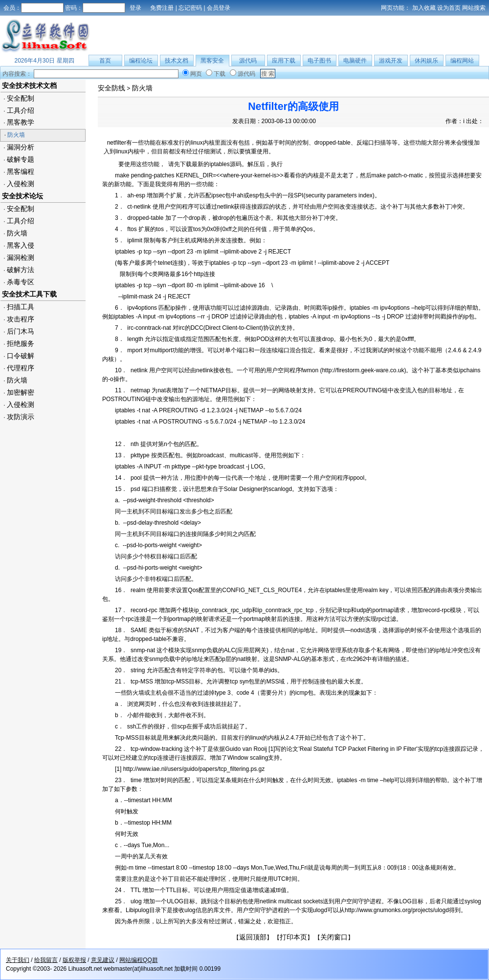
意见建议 (103, 960)
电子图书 (319, 61)
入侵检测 (21, 184)
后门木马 (21, 331)
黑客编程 (21, 171)
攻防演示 (21, 417)
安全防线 (111, 88)
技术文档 (177, 61)
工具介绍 (21, 110)
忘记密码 (190, 8)
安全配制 (21, 98)
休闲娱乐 (426, 61)
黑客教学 (21, 122)
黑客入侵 (21, 245)
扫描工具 (21, 307)
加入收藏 (424, 8)
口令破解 (21, 356)
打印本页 (293, 937)
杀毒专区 (21, 282)
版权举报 (74, 960)
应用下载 (284, 61)
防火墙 (16, 135)
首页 (105, 61)
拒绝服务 (21, 343)
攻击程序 (21, 319)
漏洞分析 (21, 147)
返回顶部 (253, 937)
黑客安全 (212, 61)
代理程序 (21, 368)
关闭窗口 (334, 937)
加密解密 (21, 392)
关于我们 (18, 960)
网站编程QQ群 (139, 960)
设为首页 (449, 8)
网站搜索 (474, 8)
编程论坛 (141, 61)
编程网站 (462, 61)
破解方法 (21, 270)
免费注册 (162, 8)
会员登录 (219, 8)
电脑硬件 (355, 61)
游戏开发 (391, 61)
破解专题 (21, 159)
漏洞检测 (21, 257)
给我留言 (46, 960)
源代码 (248, 61)
